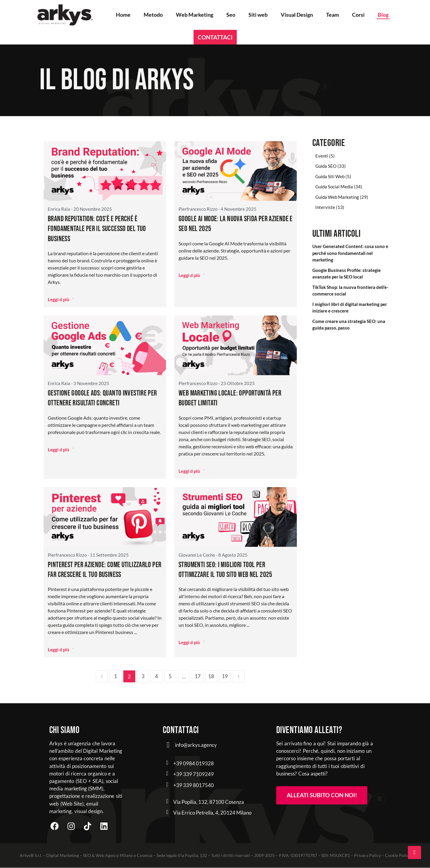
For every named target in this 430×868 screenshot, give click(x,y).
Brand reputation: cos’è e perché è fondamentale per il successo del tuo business (98, 229)
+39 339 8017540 (193, 785)
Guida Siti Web (330, 176)
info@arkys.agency (196, 745)
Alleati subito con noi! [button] (322, 795)
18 (211, 677)
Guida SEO (326, 166)
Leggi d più (61, 299)
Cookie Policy (398, 856)
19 (225, 677)
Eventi (322, 156)
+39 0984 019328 (193, 763)
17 (198, 677)
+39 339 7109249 (193, 774)
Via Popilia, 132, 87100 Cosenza (209, 802)
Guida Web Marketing (337, 197)
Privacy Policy (367, 856)
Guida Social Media (334, 187)
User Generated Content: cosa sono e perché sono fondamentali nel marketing (350, 253)
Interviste (325, 207)
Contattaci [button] (215, 37)
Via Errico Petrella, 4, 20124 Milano (212, 813)
